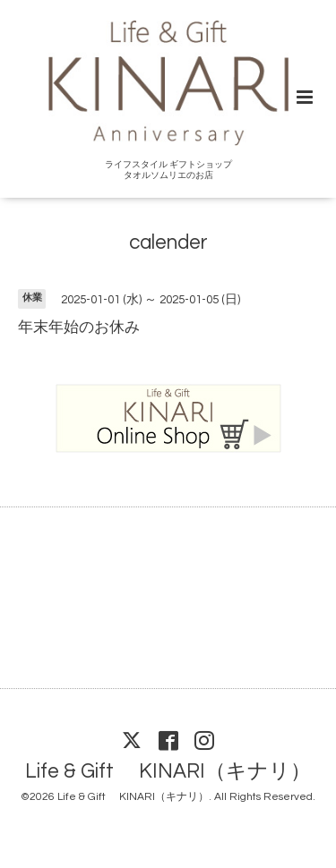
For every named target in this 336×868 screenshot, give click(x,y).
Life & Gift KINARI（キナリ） (168, 772)
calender (168, 243)
